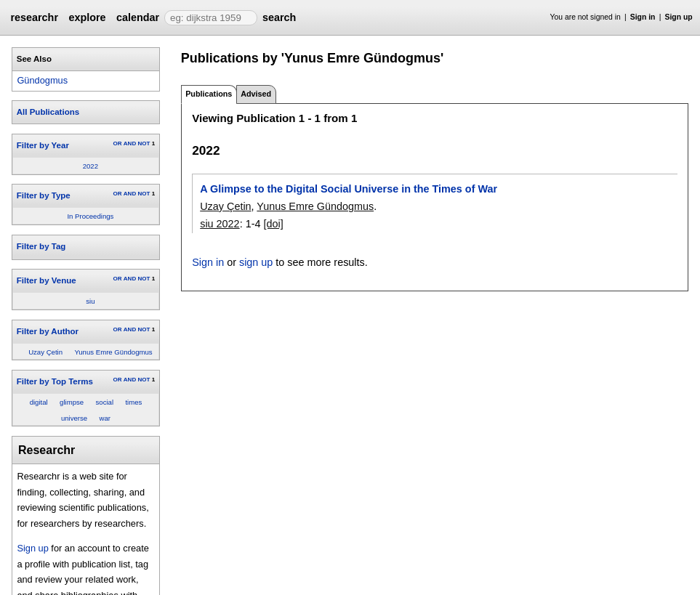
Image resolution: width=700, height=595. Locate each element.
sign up (256, 262)
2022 (90, 166)
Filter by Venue (47, 280)
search (279, 17)
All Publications (48, 112)
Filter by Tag (41, 246)
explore (87, 17)
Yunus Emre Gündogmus (113, 352)
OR (117, 143)
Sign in (643, 17)
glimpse (72, 402)
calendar (138, 17)
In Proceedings (90, 216)
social (105, 402)
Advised (256, 94)
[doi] (273, 224)
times (133, 402)
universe (74, 418)
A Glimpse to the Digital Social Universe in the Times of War (349, 189)
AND (130, 143)
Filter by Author (48, 331)
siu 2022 (220, 224)
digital (39, 402)
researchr (34, 17)
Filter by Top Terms (55, 381)
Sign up (679, 17)
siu (90, 301)
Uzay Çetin (45, 352)
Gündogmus (42, 80)
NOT (144, 143)
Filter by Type (44, 195)
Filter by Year (43, 145)
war (105, 418)
